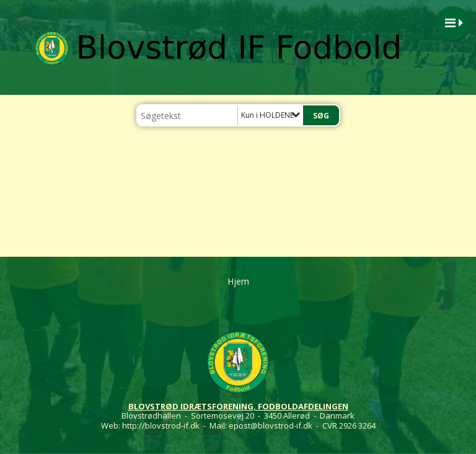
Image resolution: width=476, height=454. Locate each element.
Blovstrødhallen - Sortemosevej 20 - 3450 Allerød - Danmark (238, 416)
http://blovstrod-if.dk (161, 425)
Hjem (238, 281)
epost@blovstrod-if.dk (271, 425)
